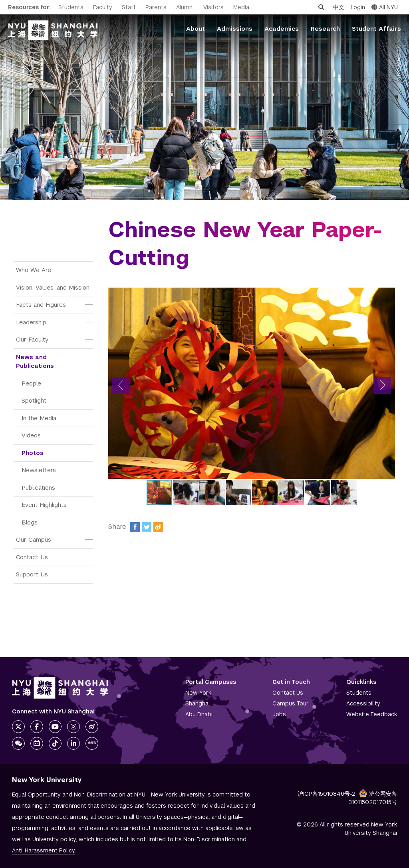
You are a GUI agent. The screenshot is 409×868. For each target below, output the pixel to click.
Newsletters (39, 470)
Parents (156, 7)
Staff (129, 7)
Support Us (32, 574)
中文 (339, 7)
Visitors (213, 7)
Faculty (103, 7)
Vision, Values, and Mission (53, 287)
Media (241, 7)
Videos (31, 435)
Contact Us (32, 557)
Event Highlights (44, 505)
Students (71, 7)
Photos (33, 453)
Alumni (185, 7)
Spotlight (34, 400)
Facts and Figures (41, 305)
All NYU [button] (385, 7)
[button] (121, 385)
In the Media (39, 418)
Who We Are (34, 270)
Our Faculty (32, 339)
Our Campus (34, 539)
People (31, 383)
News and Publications (35, 362)
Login (358, 7)
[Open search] (321, 7)
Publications (38, 488)
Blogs (30, 522)
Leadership (31, 322)
